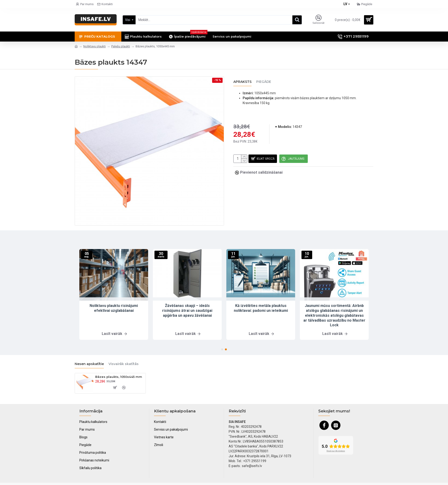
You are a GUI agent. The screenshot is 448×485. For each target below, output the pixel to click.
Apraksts (242, 82)
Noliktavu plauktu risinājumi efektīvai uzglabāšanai (114, 308)
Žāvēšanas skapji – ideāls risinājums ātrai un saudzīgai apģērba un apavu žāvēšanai (187, 311)
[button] (222, 349)
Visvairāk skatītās (124, 364)
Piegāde (264, 82)
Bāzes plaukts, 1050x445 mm (119, 377)
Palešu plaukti (121, 46)
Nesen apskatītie (89, 364)
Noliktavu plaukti (94, 46)
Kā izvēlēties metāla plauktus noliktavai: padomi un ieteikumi (261, 308)
